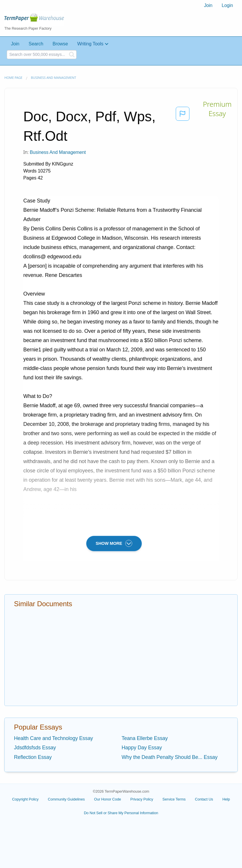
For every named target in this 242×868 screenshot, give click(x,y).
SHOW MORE (114, 543)
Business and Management (53, 78)
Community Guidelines (66, 799)
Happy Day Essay (142, 748)
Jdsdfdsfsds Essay (35, 748)
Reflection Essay (33, 757)
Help (226, 799)
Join (208, 5)
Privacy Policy (142, 799)
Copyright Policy (25, 799)
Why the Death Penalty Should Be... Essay (170, 757)
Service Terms (174, 799)
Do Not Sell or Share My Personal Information (121, 813)
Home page (13, 78)
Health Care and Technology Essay (53, 738)
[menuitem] (208, 6)
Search (36, 44)
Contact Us (204, 799)
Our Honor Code (108, 799)
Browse (60, 44)
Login (227, 5)
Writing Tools (90, 44)
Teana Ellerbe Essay (145, 738)
